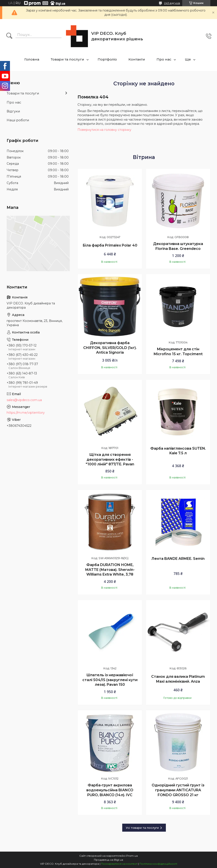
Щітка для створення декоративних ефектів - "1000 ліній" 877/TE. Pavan (110, 459)
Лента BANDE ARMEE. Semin (178, 559)
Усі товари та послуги (142, 828)
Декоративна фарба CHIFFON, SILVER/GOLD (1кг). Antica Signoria (110, 348)
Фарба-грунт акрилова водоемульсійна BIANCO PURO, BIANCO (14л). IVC (110, 790)
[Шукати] (9, 36)
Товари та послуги (67, 59)
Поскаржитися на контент (119, 864)
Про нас (164, 59)
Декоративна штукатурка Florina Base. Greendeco (178, 246)
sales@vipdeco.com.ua (24, 400)
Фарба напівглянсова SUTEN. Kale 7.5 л (178, 451)
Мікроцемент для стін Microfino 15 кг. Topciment (178, 352)
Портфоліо (107, 59)
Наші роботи (18, 120)
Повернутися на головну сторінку (104, 130)
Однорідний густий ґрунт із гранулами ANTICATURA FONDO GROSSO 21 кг (178, 790)
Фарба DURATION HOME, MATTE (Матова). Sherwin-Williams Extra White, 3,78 (110, 570)
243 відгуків (172, 3)
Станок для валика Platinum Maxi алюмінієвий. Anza (178, 679)
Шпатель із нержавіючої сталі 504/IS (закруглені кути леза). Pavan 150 (110, 680)
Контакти (137, 59)
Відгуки (13, 111)
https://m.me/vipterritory (26, 413)
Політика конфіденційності (158, 864)
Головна (32, 59)
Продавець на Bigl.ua (108, 860)
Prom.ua (132, 856)
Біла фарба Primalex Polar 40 (110, 245)
